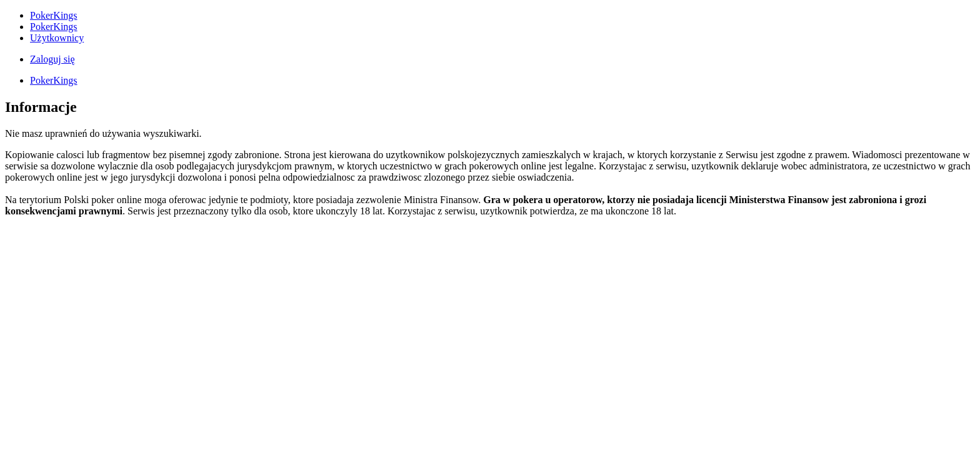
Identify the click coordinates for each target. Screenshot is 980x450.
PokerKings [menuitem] (54, 15)
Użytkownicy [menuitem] (57, 38)
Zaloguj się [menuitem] (52, 59)
